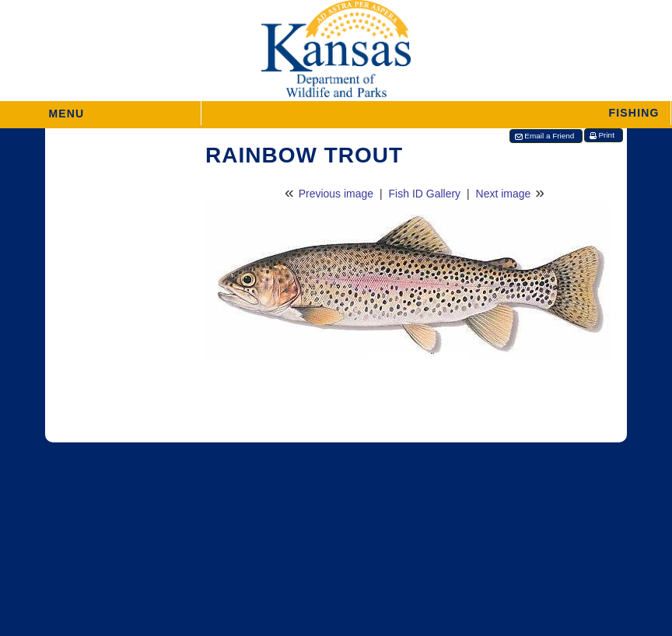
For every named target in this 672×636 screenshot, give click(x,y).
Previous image (336, 194)
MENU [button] (66, 108)
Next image (504, 194)
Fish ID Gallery (425, 194)
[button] (436, 113)
